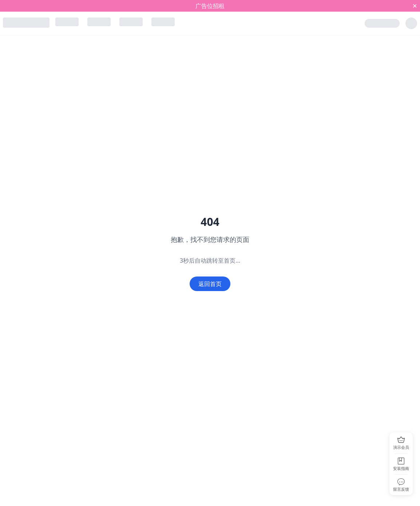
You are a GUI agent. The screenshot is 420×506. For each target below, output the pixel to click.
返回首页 (210, 284)
